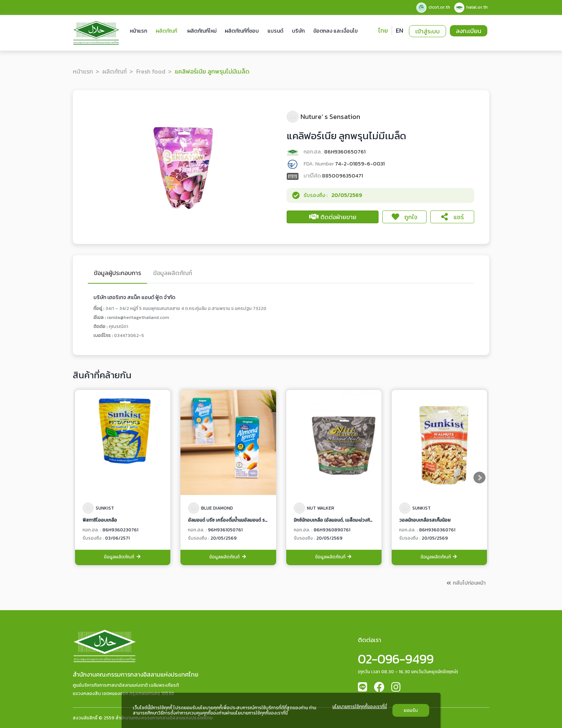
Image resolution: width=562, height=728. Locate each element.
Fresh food (151, 71)
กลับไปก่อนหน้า (466, 583)
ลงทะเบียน (469, 31)
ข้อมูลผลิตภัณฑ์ (123, 557)
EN (400, 30)
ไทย (383, 30)
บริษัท (298, 31)
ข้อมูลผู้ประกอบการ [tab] (117, 274)
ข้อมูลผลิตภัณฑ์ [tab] (173, 274)
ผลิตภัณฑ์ (166, 31)
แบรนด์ (275, 31)
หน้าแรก (138, 31)
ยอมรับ (411, 710)
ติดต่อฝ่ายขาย (333, 217)
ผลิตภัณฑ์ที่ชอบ (242, 31)
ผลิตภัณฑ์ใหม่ (202, 31)
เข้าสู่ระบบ (428, 31)
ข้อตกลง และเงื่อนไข (335, 31)
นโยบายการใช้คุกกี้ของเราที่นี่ (360, 707)
